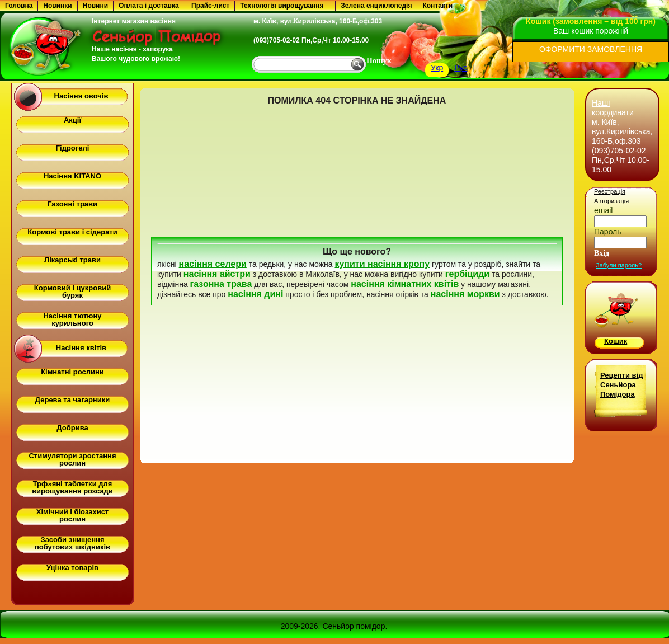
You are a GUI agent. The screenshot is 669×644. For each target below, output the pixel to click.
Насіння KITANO (72, 176)
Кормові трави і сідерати (72, 232)
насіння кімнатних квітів (405, 284)
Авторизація (611, 201)
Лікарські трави (72, 260)
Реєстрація (610, 191)
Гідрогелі (73, 148)
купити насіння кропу (382, 264)
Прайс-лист (210, 6)
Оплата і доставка (149, 6)
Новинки (57, 6)
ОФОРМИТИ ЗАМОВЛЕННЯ (591, 49)
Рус (461, 68)
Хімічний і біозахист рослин (72, 515)
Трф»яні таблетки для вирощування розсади (72, 487)
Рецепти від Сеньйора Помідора (621, 385)
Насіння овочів (81, 96)
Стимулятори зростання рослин (72, 459)
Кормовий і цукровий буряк (72, 292)
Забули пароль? (619, 265)
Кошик (616, 341)
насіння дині (255, 294)
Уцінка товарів (72, 568)
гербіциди (467, 274)
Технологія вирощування (282, 6)
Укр (437, 68)
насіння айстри (217, 274)
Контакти (437, 6)
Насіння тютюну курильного (72, 319)
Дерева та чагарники (72, 400)
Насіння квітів (81, 348)
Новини (95, 6)
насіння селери (213, 264)
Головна (19, 6)
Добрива (72, 428)
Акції (72, 120)
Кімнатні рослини (72, 372)
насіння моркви (465, 294)
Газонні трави (72, 204)
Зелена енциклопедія (376, 6)
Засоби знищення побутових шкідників (72, 543)
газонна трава (221, 284)
